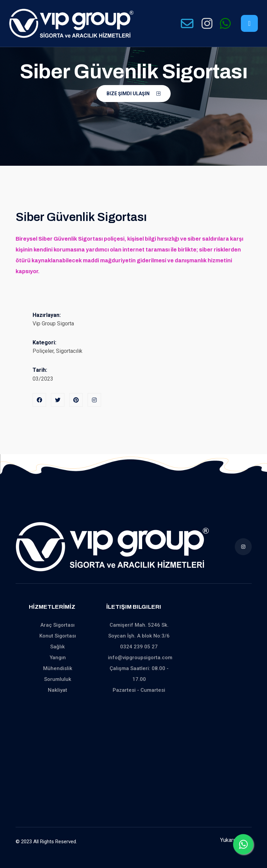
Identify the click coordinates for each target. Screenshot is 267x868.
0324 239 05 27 (139, 647)
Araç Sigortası (58, 625)
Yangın (58, 658)
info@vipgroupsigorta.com (140, 658)
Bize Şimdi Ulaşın (133, 94)
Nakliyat (58, 690)
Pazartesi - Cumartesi (139, 690)
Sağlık (58, 647)
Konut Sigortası (58, 636)
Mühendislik (58, 668)
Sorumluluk (58, 679)
